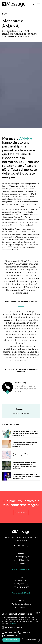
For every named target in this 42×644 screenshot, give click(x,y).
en (34, 4)
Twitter (27, 545)
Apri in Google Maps (20, 569)
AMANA (26, 138)
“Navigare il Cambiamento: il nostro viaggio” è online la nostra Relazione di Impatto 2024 (25, 433)
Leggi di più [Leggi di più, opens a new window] (13, 624)
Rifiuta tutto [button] (31, 640)
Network (27, 413)
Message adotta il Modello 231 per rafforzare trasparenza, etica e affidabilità (25, 444)
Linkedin (23, 545)
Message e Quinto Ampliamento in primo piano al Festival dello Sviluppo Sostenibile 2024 (26, 476)
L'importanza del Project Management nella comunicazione (25, 455)
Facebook (15, 545)
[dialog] (21, 627)
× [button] (40, 613)
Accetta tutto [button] (11, 640)
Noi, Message (17, 413)
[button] (21, 636)
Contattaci (21, 512)
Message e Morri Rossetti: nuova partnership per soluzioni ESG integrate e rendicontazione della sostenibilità (24, 466)
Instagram (19, 545)
